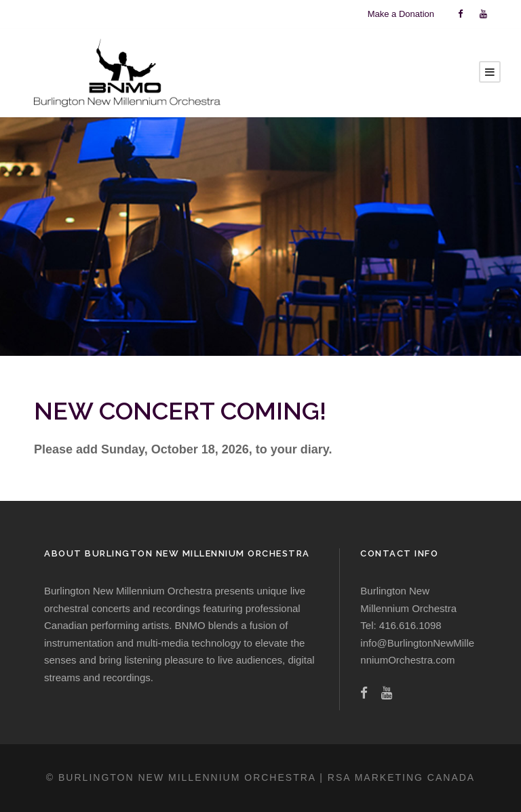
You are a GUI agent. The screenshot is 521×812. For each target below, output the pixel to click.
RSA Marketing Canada (401, 777)
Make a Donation (401, 14)
